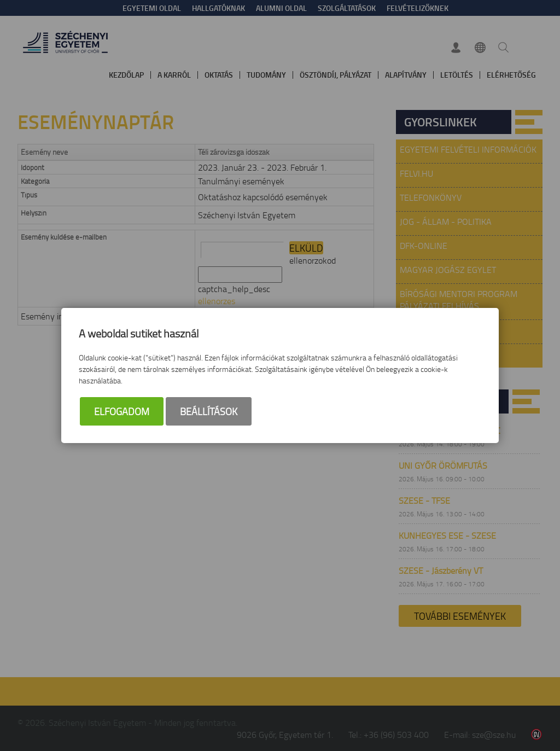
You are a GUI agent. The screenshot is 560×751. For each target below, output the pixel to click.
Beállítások (209, 411)
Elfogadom (122, 411)
